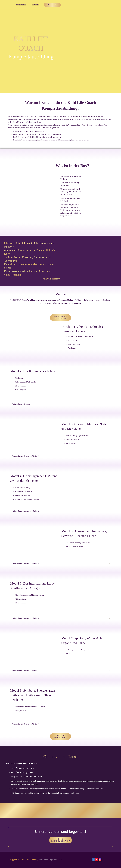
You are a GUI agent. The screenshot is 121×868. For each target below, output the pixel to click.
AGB (60, 860)
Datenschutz (44, 860)
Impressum (53, 860)
